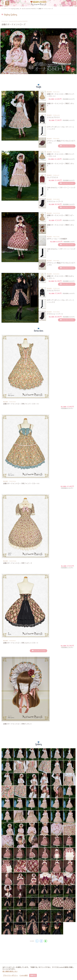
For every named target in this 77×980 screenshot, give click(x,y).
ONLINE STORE (67, 146)
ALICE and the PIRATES (20, 21)
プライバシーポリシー (11, 975)
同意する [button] (33, 975)
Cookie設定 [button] (24, 975)
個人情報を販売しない (10, 971)
